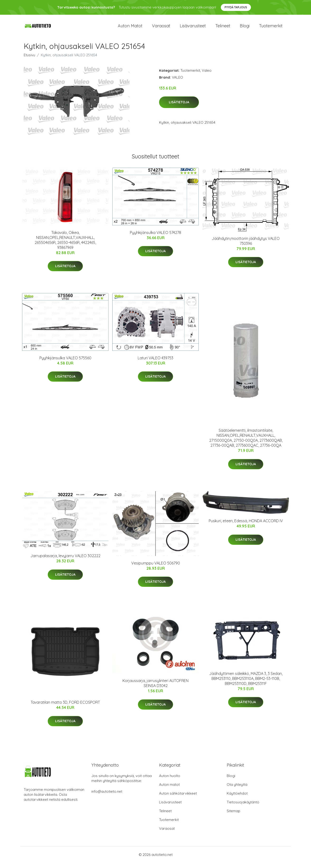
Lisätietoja (179, 108)
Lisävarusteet (193, 28)
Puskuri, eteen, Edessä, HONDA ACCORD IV (246, 526)
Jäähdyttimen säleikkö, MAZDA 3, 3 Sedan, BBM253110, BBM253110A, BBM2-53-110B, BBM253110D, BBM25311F (246, 684)
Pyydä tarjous (236, 7)
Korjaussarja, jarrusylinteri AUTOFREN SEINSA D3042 (155, 688)
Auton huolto (170, 781)
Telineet (223, 28)
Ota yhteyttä (237, 790)
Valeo (207, 76)
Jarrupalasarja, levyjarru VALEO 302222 (65, 561)
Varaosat (161, 28)
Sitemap (233, 816)
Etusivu (29, 60)
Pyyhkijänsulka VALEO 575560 (65, 363)
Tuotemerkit (271, 28)
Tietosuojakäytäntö (243, 807)
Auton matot (130, 28)
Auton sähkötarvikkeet (178, 799)
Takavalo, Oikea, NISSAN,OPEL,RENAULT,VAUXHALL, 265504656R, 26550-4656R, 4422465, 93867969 (65, 245)
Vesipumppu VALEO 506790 (156, 568)
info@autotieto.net (107, 797)
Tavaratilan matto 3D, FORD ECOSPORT (65, 707)
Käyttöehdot (237, 799)
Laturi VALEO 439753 (155, 363)
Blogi (245, 28)
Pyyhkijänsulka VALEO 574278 (155, 238)
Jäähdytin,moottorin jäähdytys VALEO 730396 (246, 246)
